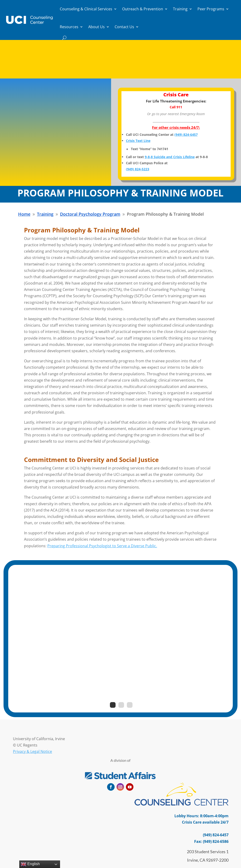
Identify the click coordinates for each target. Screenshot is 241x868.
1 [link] (113, 705)
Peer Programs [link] (211, 9)
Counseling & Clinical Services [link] (86, 9)
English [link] (30, 864)
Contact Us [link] (124, 27)
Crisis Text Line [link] (138, 141)
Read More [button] (118, 77)
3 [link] (130, 705)
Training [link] (180, 9)
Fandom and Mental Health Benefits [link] (121, 613)
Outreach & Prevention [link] (143, 9)
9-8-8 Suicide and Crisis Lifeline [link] (170, 157)
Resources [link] (69, 27)
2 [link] (121, 705)
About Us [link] (96, 27)
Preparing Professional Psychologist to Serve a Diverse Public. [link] (102, 546)
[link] (29, 20)
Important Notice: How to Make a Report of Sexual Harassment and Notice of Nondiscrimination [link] (121, 52)
